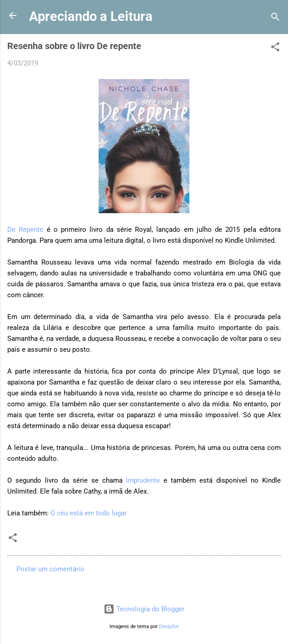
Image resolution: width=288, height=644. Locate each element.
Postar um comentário (50, 569)
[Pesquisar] (275, 18)
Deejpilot (169, 627)
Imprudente (143, 480)
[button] (275, 48)
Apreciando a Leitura (91, 16)
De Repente (25, 230)
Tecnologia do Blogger (144, 609)
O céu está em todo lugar (89, 513)
